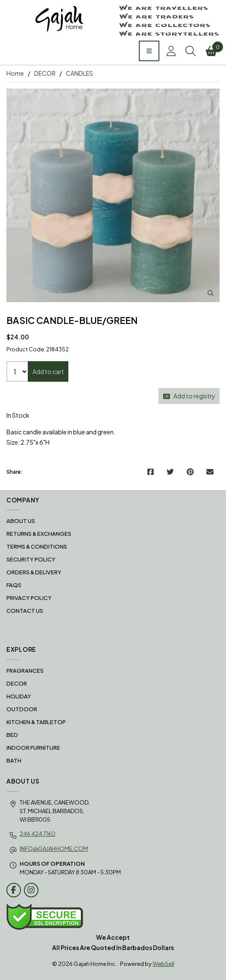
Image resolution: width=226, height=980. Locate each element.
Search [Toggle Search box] (191, 51)
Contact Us (25, 611)
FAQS (14, 585)
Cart (213, 49)
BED (12, 735)
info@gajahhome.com (54, 849)
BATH (14, 760)
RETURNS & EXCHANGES (39, 534)
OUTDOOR (22, 709)
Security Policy (31, 559)
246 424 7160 (38, 834)
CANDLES (79, 73)
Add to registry (189, 396)
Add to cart (48, 371)
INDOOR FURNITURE (33, 748)
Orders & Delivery (34, 572)
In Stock (18, 415)
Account (171, 51)
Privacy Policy (29, 598)
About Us (21, 521)
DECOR (45, 73)
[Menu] (149, 51)
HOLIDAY (19, 696)
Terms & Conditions (37, 546)
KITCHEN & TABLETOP (36, 722)
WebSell (163, 964)
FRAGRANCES (25, 671)
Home (15, 73)
